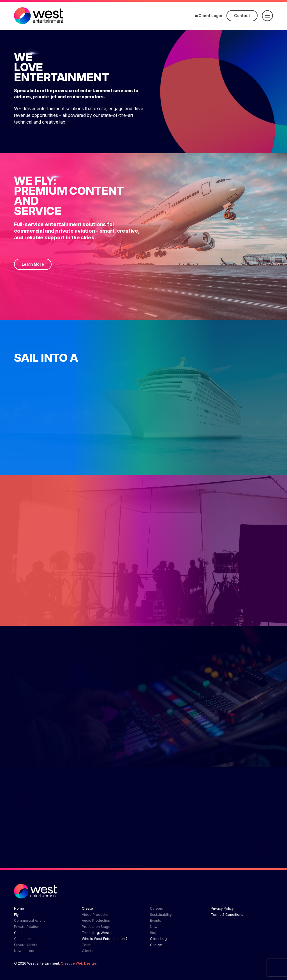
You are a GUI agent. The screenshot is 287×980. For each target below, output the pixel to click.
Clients (88, 951)
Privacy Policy (222, 908)
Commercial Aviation (31, 920)
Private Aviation (27, 927)
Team (87, 945)
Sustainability (161, 915)
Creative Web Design (78, 963)
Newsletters (24, 951)
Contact (242, 16)
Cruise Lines (24, 939)
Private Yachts (26, 945)
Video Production (96, 915)
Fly (16, 915)
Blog (154, 933)
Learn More (33, 264)
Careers (157, 908)
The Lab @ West (95, 933)
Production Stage (96, 927)
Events (156, 920)
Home (19, 908)
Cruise (19, 933)
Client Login (209, 16)
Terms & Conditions (227, 915)
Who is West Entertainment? (105, 939)
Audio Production (96, 920)
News (155, 927)
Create (87, 908)
